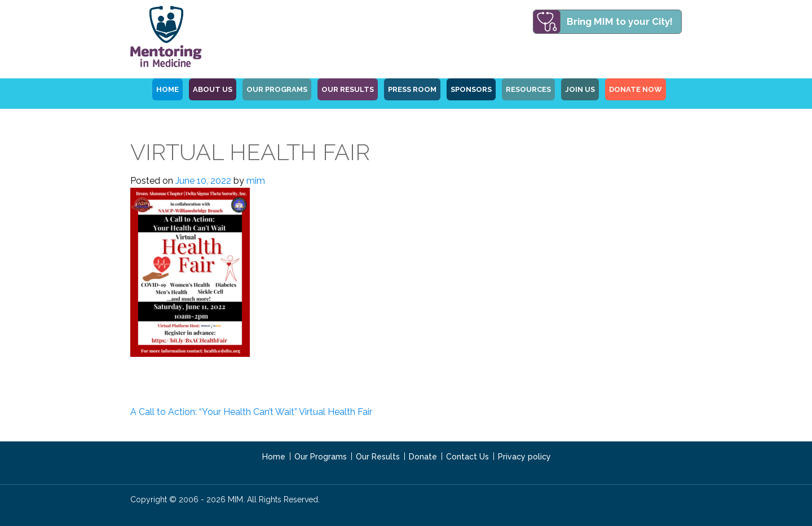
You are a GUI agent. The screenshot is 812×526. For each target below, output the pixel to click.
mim (256, 181)
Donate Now (636, 89)
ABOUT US (213, 89)
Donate (423, 457)
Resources (528, 89)
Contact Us (467, 457)
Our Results (348, 89)
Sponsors (471, 89)
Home (274, 457)
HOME (167, 89)
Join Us (580, 89)
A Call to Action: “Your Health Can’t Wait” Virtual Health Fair (251, 412)
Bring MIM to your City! (620, 21)
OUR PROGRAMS (277, 89)
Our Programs (321, 457)
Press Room (412, 89)
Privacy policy (524, 457)
